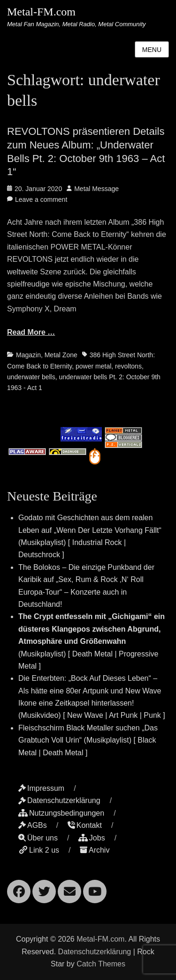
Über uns (38, 838)
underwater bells (31, 377)
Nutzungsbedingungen (61, 813)
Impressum (41, 788)
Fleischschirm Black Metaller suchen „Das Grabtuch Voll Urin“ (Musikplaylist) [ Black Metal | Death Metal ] (88, 740)
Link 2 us (39, 850)
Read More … (31, 332)
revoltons (128, 366)
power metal (93, 366)
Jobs (92, 838)
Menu (152, 50)
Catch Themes (101, 964)
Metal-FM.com (41, 12)
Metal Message (96, 189)
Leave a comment (41, 199)
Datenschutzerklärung (59, 800)
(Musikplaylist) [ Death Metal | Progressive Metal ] (92, 641)
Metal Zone (61, 355)
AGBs (33, 825)
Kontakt (85, 825)
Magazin (28, 355)
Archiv (95, 850)
